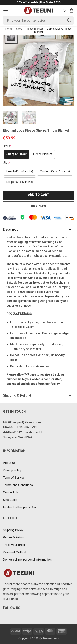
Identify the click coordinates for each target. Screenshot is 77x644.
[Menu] (6, 10)
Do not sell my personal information (27, 560)
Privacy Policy (12, 470)
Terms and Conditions (18, 485)
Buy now (38, 206)
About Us (9, 463)
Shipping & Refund (17, 395)
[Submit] (69, 20)
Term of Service (14, 478)
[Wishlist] (64, 11)
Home (9, 29)
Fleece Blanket (34, 29)
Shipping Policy (13, 530)
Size (7, 163)
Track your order (14, 545)
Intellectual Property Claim (21, 507)
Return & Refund (14, 537)
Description (12, 229)
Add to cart (38, 195)
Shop (19, 29)
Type (7, 146)
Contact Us (11, 492)
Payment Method (15, 552)
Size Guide (10, 500)
